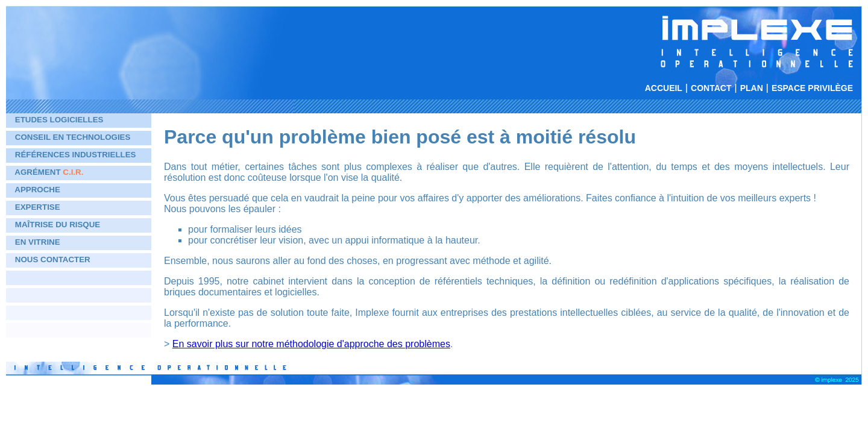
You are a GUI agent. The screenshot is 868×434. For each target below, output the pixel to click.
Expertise (38, 207)
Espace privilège (812, 88)
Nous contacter (53, 259)
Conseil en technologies (73, 137)
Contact (711, 88)
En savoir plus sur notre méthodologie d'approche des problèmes (311, 344)
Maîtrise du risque (58, 225)
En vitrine (38, 242)
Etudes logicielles (59, 120)
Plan (752, 88)
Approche (37, 190)
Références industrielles (76, 155)
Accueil (664, 88)
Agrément (49, 172)
